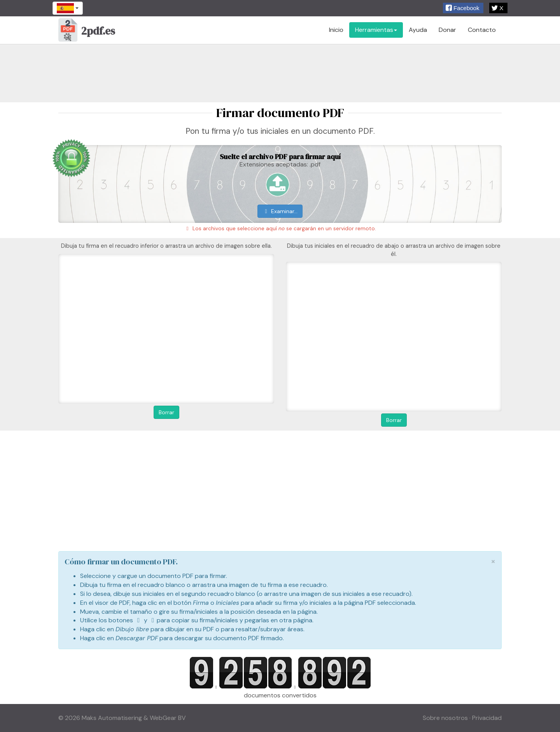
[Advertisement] (280, 73)
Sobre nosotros (445, 718)
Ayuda (418, 30)
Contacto (482, 30)
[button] (463, 8)
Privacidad (487, 718)
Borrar (166, 412)
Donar (447, 30)
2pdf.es (87, 32)
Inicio (336, 30)
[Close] (493, 561)
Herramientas (376, 30)
